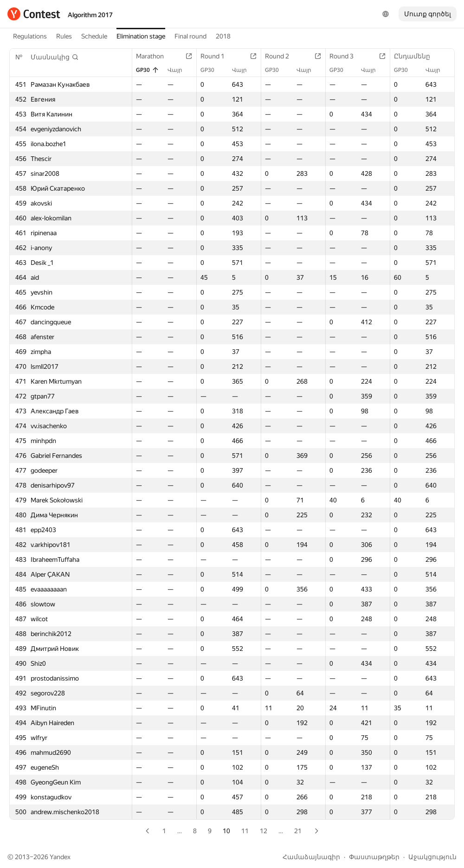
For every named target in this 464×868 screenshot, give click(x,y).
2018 (223, 36)
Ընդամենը (417, 56)
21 (298, 831)
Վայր (180, 70)
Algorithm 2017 (90, 15)
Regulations (30, 36)
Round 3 (346, 56)
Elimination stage (141, 36)
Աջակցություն (432, 857)
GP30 (148, 70)
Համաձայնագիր (311, 857)
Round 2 (282, 56)
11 (245, 831)
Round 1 (217, 56)
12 (264, 831)
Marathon (155, 56)
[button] (55, 57)
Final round (190, 36)
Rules (64, 36)
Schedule (94, 36)
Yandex (60, 857)
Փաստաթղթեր (374, 857)
